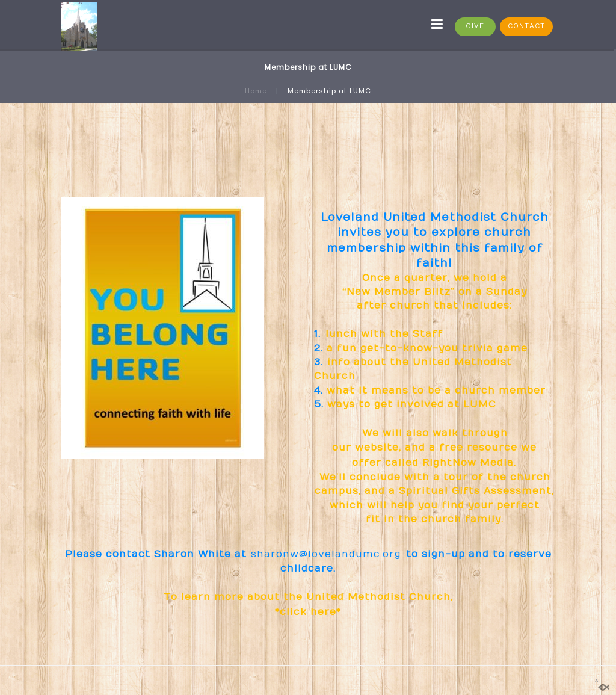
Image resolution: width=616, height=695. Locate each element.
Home (256, 91)
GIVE (475, 26)
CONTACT (526, 26)
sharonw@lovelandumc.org (327, 554)
